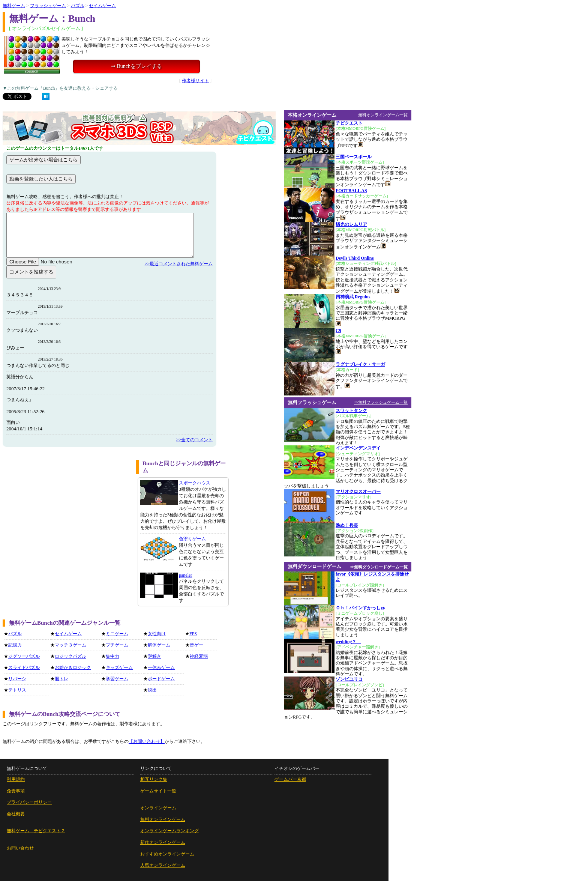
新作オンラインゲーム (163, 842)
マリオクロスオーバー (358, 492)
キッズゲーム (119, 668)
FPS (193, 634)
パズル (78, 6)
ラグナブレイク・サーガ (360, 364)
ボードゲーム (161, 679)
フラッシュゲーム (48, 6)
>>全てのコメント (194, 440)
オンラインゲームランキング (169, 831)
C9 (338, 331)
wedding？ (348, 642)
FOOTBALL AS (351, 191)
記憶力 (15, 645)
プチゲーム (117, 645)
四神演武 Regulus (353, 297)
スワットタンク (351, 410)
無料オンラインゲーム (163, 819)
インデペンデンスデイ (358, 448)
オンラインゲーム (158, 808)
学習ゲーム (117, 679)
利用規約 (16, 779)
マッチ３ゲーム (70, 645)
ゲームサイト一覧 (158, 791)
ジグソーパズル (24, 656)
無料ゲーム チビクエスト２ (36, 831)
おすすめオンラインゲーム (167, 854)
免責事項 (16, 791)
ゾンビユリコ (349, 679)
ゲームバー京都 (290, 779)
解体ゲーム (159, 645)
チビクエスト (349, 123)
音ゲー (196, 645)
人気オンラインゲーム (163, 865)
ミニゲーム (117, 634)
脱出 (152, 690)
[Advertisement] (67, 513)
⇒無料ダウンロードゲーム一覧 (379, 567)
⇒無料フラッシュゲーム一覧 (381, 402)
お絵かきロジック (73, 668)
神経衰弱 (199, 656)
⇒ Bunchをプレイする (136, 66)
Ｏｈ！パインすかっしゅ (360, 608)
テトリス (17, 690)
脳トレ (61, 679)
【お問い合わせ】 (147, 741)
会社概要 (16, 814)
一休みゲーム (161, 668)
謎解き (154, 656)
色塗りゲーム (192, 539)
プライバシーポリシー (29, 802)
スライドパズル (24, 668)
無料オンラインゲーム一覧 (383, 115)
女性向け (157, 634)
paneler (185, 575)
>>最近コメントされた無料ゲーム (178, 264)
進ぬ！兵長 (347, 525)
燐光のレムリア (351, 224)
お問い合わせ (20, 848)
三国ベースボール (354, 157)
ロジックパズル (70, 656)
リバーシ (17, 679)
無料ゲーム (14, 6)
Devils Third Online (355, 258)
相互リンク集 (154, 779)
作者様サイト (195, 81)
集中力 (112, 656)
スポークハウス (195, 483)
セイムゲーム (102, 6)
